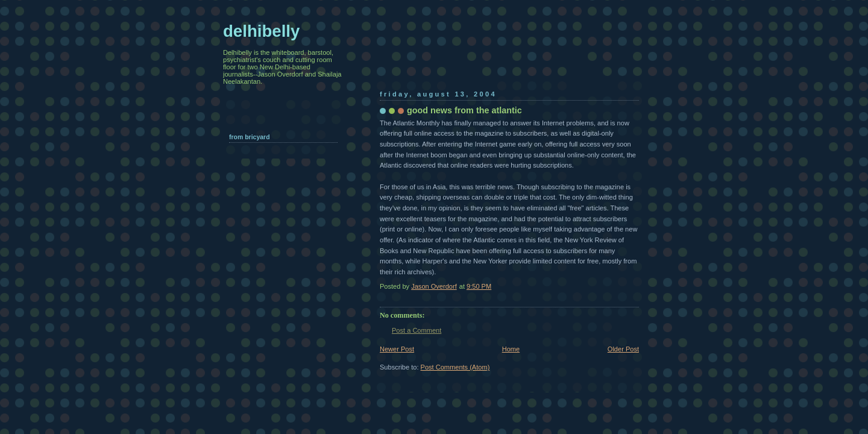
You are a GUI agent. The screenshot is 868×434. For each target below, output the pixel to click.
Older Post (623, 349)
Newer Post (397, 349)
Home (511, 349)
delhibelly (261, 31)
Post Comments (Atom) (455, 367)
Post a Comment (417, 330)
